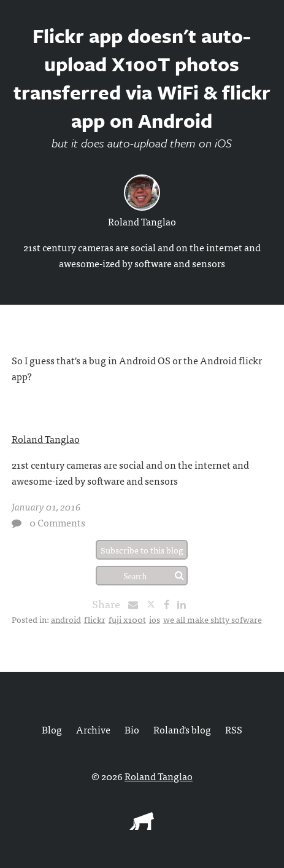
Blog (52, 729)
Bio (132, 729)
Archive (93, 729)
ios (155, 619)
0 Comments (57, 522)
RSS (234, 729)
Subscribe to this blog (142, 550)
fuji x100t (127, 619)
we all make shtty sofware (213, 619)
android (66, 619)
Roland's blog (182, 729)
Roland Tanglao (142, 221)
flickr (95, 619)
